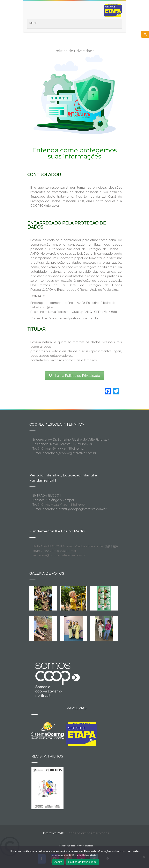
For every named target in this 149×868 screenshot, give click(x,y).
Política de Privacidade (76, 846)
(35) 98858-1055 (74, 505)
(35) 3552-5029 (49, 505)
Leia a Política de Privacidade (75, 376)
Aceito (58, 862)
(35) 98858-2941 (55, 551)
